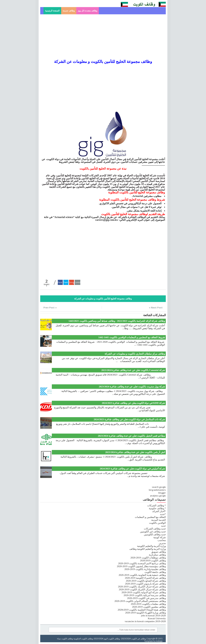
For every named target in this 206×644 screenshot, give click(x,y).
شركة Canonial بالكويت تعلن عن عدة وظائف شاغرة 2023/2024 (133, 370)
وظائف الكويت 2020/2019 (153, 561)
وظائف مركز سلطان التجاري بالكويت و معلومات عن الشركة (135, 354)
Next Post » (156, 308)
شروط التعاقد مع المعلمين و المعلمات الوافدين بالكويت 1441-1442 (132, 337)
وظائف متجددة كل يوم (88, 11)
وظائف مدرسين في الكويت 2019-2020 (146, 598)
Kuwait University (157, 618)
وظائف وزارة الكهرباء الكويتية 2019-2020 (145, 613)
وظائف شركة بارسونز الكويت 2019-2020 (145, 584)
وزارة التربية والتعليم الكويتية (151, 546)
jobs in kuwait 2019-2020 (153, 616)
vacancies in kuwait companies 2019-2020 (145, 621)
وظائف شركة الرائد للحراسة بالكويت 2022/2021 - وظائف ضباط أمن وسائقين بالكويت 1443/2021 (117, 321)
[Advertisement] (103, 37)
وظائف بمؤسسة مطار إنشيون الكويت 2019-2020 (141, 566)
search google (159, 487)
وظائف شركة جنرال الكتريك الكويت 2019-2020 (142, 589)
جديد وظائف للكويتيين (155, 534)
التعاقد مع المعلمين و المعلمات (150, 517)
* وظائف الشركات (157, 505)
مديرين (162, 543)
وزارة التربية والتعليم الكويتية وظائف (148, 549)
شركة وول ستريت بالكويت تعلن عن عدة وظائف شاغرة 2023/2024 (132, 387)
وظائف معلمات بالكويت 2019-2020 (148, 604)
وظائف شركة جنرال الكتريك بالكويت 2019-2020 (142, 587)
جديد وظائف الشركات (155, 529)
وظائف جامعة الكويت (155, 572)
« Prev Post (50, 308)
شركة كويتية (160, 537)
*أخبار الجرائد (159, 511)
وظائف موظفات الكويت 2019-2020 (148, 558)
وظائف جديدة (69, 11)
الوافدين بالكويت (157, 523)
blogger (162, 493)
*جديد (163, 514)
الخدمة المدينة (159, 520)
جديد (163, 526)
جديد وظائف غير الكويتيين (153, 532)
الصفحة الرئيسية (52, 11)
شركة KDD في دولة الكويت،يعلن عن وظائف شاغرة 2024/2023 (133, 403)
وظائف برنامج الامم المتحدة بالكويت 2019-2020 (142, 563)
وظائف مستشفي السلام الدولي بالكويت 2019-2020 (140, 601)
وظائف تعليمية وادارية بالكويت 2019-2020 (145, 569)
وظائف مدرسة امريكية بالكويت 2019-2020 (145, 595)
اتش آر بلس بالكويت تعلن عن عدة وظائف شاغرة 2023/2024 (135, 452)
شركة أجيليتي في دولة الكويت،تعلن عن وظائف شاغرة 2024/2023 (132, 469)
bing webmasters (157, 490)
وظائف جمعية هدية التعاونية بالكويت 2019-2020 (142, 575)
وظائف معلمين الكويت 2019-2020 (149, 607)
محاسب (162, 540)
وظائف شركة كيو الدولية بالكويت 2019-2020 (144, 592)
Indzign (159, 641)
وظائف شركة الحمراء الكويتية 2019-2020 (145, 578)
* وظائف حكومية (157, 508)
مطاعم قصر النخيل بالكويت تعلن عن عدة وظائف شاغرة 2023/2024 (131, 436)
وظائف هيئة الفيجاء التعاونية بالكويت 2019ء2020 (142, 610)
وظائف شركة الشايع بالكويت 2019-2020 (146, 581)
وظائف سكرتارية (157, 555)
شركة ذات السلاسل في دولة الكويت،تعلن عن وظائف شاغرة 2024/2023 (129, 419)
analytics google (158, 496)
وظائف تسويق (159, 552)
